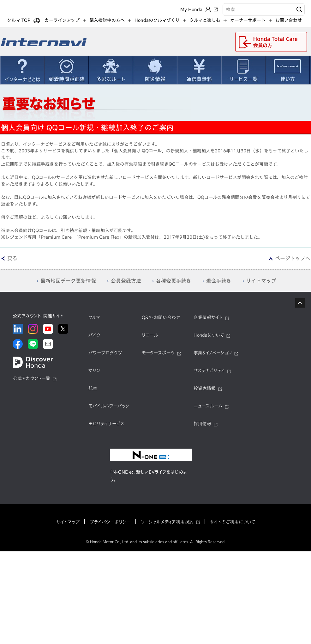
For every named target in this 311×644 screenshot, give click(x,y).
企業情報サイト (208, 322)
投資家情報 (205, 392)
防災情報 (155, 74)
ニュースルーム (208, 410)
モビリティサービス (106, 428)
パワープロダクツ (105, 357)
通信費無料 (199, 74)
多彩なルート (111, 74)
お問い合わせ (289, 24)
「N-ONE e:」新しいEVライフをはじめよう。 (148, 480)
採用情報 (202, 428)
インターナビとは (22, 74)
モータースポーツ (158, 357)
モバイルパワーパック (109, 410)
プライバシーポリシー (110, 526)
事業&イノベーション (213, 357)
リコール (150, 339)
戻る (12, 262)
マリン (94, 375)
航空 (93, 392)
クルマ (94, 322)
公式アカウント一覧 (32, 383)
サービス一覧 (243, 74)
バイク (94, 339)
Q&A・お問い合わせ (161, 322)
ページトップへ (293, 262)
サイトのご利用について (233, 526)
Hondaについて (209, 339)
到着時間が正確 (66, 74)
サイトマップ (68, 526)
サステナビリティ (209, 375)
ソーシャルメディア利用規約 (167, 526)
